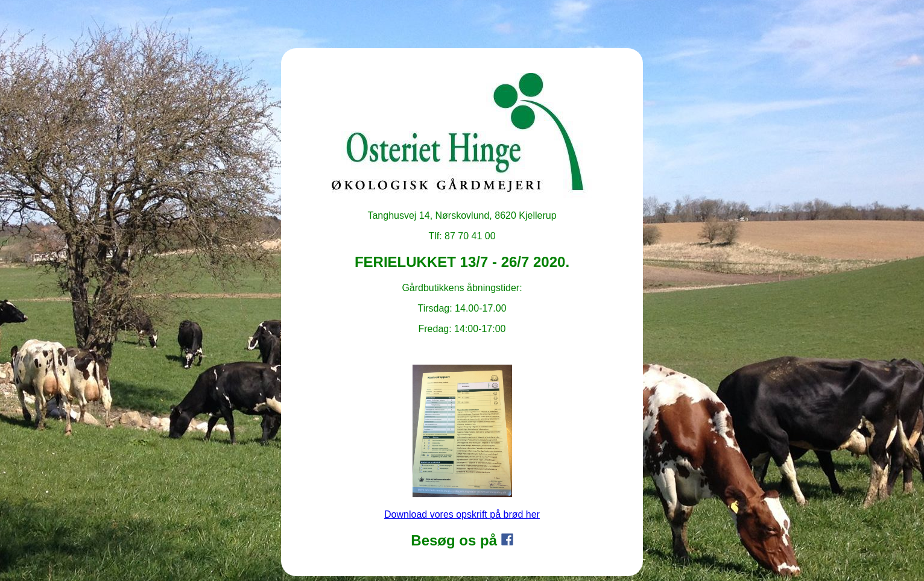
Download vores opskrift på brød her (462, 514)
